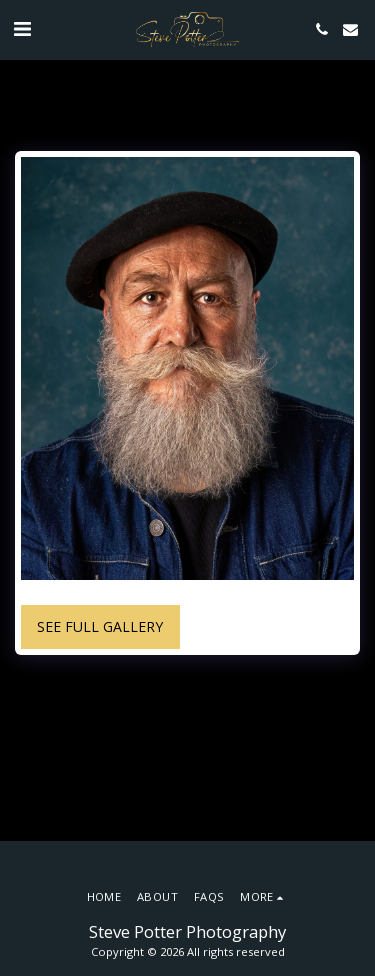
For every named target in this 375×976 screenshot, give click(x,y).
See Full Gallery (100, 626)
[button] (22, 28)
